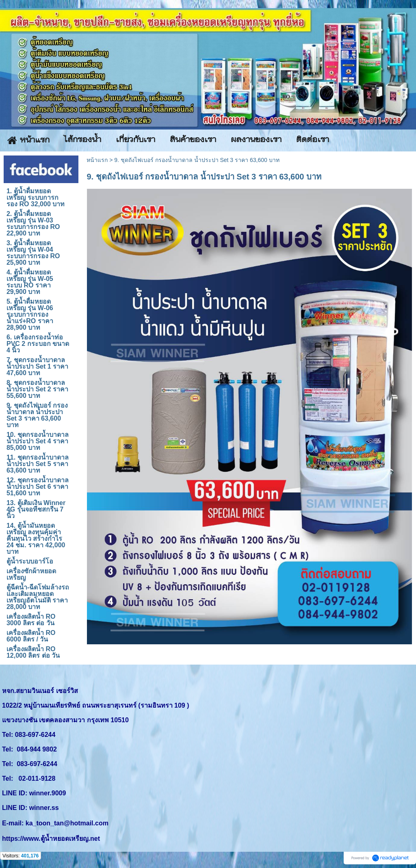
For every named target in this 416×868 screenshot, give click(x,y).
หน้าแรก (97, 160)
